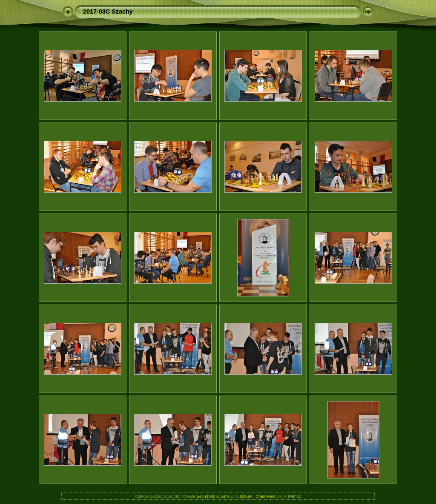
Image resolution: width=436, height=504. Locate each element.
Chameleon (266, 496)
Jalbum (245, 496)
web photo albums (213, 496)
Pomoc (295, 496)
